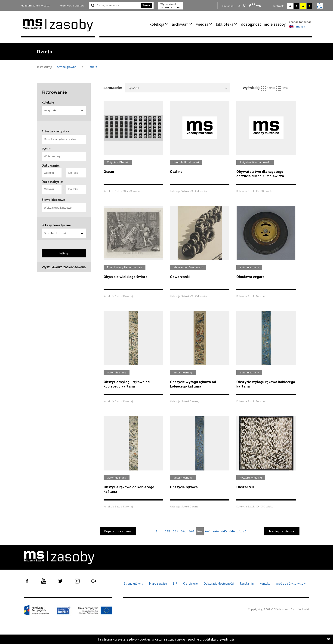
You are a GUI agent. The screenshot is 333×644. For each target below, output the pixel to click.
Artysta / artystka (55, 131)
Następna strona (282, 531)
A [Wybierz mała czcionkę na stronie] (239, 6)
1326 (243, 531)
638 (167, 531)
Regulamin (247, 584)
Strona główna (67, 67)
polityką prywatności (219, 639)
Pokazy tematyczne (56, 225)
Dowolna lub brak (64, 233)
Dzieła (93, 67)
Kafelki (269, 88)
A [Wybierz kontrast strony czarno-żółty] (310, 6)
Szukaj (146, 5)
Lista (282, 88)
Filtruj (64, 253)
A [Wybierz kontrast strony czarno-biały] (297, 6)
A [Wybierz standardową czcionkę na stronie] (245, 6)
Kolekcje (48, 102)
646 (232, 531)
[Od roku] (52, 173)
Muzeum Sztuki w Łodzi (35, 5)
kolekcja (157, 24)
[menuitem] (159, 24)
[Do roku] (76, 173)
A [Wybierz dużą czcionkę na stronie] (252, 5)
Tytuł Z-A (178, 88)
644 (216, 531)
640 (184, 531)
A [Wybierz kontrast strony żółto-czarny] (303, 6)
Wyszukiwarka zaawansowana (170, 6)
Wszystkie (64, 110)
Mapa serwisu (158, 584)
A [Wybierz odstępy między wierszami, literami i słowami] (260, 6)
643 (208, 531)
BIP (175, 584)
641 (192, 531)
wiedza (202, 24)
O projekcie (190, 584)
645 (224, 531)
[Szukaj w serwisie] (114, 5)
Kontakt (265, 584)
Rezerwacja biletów (72, 5)
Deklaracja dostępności (219, 584)
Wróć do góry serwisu (291, 584)
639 (176, 531)
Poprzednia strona (118, 531)
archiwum (180, 24)
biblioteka (225, 24)
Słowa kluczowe (53, 200)
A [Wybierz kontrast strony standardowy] (290, 6)
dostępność (251, 24)
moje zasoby (275, 24)
